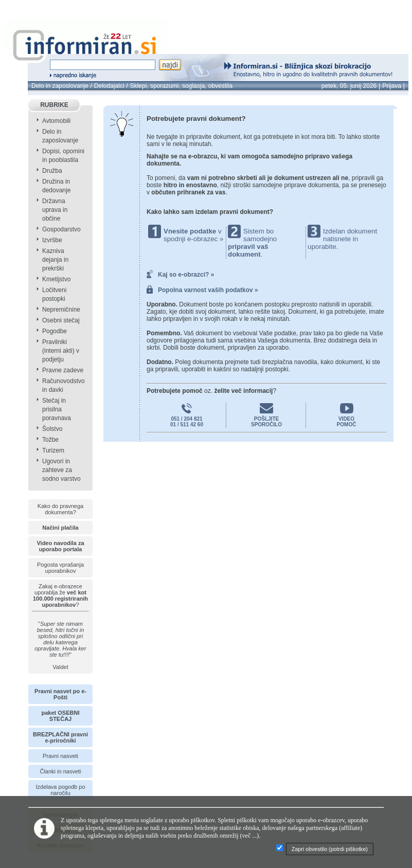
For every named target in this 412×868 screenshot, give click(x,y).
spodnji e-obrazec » (193, 239)
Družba (52, 171)
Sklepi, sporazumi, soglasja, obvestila (181, 86)
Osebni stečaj (61, 320)
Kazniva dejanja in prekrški (55, 260)
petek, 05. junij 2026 (349, 86)
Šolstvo (52, 429)
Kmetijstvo (56, 279)
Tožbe (50, 440)
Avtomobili (56, 121)
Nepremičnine (61, 310)
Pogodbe (55, 331)
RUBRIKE (54, 105)
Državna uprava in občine (55, 210)
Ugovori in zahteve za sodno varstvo (61, 470)
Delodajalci (109, 86)
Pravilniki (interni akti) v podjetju (61, 351)
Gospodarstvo (61, 229)
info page (42, 6)
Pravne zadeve (63, 370)
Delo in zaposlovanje (60, 86)
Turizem (53, 450)
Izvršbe (52, 240)
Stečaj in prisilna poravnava (57, 409)
